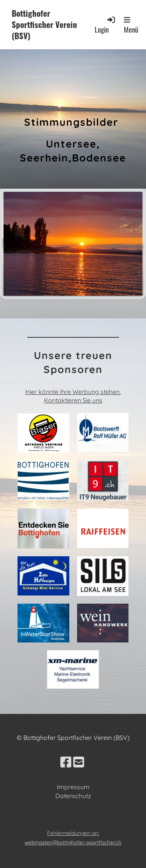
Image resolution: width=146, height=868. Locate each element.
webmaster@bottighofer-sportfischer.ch (73, 842)
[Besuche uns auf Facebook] (66, 762)
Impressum (73, 787)
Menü (131, 25)
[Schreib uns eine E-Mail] (79, 762)
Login (105, 25)
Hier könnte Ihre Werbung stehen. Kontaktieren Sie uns (73, 396)
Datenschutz (73, 796)
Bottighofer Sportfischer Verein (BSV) (44, 25)
